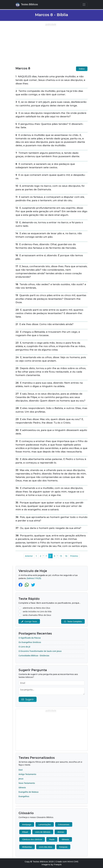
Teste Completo (73, 621)
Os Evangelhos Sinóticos (30, 642)
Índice (82, 69)
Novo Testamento (27, 783)
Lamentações (45, 824)
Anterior (29, 556)
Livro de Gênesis (43, 832)
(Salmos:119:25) (34, 578)
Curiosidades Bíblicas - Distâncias (34, 656)
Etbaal (25, 832)
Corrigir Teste (29, 621)
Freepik (58, 865)
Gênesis (22, 787)
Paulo (52, 839)
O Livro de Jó (24, 647)
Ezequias (63, 847)
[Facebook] (21, 585)
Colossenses (64, 824)
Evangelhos (24, 796)
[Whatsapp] (27, 585)
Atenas (61, 832)
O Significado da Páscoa (30, 638)
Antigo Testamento (27, 774)
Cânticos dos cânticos (32, 839)
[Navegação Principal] (84, 5)
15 (61, 556)
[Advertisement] (51, 45)
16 (66, 556)
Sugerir (28, 699)
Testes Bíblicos (27, 5)
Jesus (21, 779)
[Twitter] (33, 585)
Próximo (74, 556)
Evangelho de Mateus (29, 792)
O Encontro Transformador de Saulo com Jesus (40, 651)
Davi (21, 770)
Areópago (27, 824)
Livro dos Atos (46, 847)
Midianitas (27, 847)
